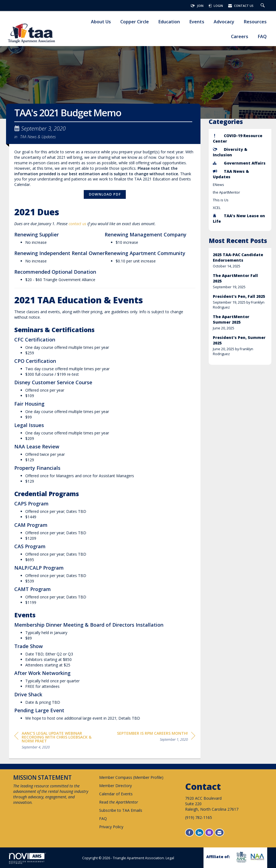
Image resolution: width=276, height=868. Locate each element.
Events (197, 22)
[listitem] (240, 260)
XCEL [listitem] (217, 208)
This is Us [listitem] (221, 200)
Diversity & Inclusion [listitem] (230, 152)
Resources (255, 22)
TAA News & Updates (38, 137)
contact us (77, 224)
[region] (156, 737)
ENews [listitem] (218, 185)
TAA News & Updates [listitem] (231, 174)
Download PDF (105, 194)
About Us (101, 22)
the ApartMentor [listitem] (226, 192)
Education (169, 22)
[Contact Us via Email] (219, 832)
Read (119, 802)
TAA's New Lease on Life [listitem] (239, 218)
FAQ (262, 37)
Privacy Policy (111, 827)
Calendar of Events (116, 794)
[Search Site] (263, 6)
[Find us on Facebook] (189, 832)
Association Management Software (27, 859)
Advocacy (224, 22)
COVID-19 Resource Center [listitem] (238, 138)
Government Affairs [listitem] (239, 163)
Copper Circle (135, 22)
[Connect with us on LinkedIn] (199, 832)
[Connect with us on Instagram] (209, 832)
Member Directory (115, 786)
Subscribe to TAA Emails (121, 810)
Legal (170, 858)
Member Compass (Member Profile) (131, 777)
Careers (240, 37)
